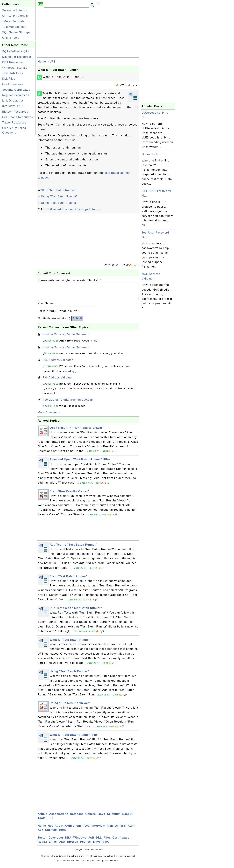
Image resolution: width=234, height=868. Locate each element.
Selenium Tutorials (15, 10)
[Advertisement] (18, 187)
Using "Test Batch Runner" (59, 196)
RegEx (42, 845)
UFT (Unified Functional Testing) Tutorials (72, 209)
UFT (53, 62)
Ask (40, 833)
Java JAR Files (13, 73)
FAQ (87, 829)
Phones (86, 845)
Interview (98, 829)
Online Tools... (152, 154)
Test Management (14, 27)
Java (102, 817)
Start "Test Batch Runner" (59, 190)
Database (77, 817)
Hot (50, 829)
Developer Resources (17, 57)
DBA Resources (13, 62)
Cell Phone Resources (17, 117)
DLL (99, 841)
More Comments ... (51, 416)
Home (42, 62)
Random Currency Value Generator (66, 338)
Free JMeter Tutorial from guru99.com (68, 403)
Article (43, 817)
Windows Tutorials (15, 68)
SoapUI (128, 817)
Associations (59, 817)
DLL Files (9, 79)
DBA (68, 841)
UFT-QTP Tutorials (15, 16)
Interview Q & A (13, 106)
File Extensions (13, 84)
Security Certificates (16, 90)
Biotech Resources (15, 112)
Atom (132, 829)
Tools (42, 821)
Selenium (114, 817)
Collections (73, 829)
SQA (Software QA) (16, 51)
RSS (123, 829)
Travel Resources (14, 123)
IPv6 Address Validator (57, 363)
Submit (77, 322)
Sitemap (51, 833)
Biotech (73, 845)
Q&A (62, 845)
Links (53, 845)
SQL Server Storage (16, 32)
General (91, 817)
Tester (42, 841)
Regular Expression (16, 95)
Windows (80, 841)
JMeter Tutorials (13, 21)
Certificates (121, 841)
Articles (112, 829)
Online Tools (11, 38)
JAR (91, 841)
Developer (56, 841)
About (59, 829)
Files (107, 841)
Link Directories (13, 101)
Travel (97, 845)
